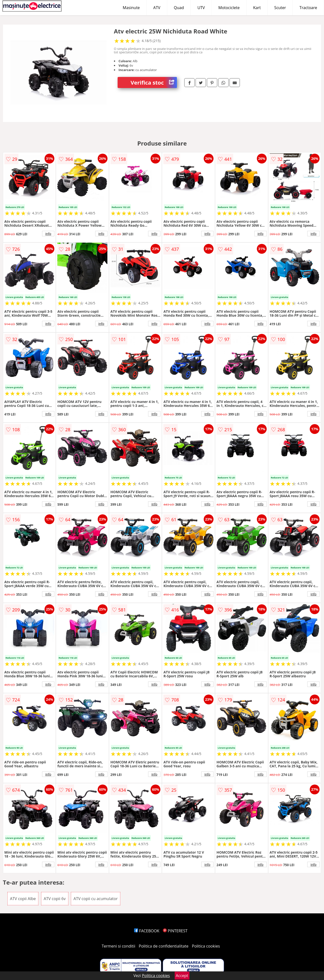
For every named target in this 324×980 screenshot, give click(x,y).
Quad (179, 8)
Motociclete (229, 8)
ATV (157, 8)
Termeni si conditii (118, 946)
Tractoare (308, 8)
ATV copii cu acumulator (96, 899)
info (48, 234)
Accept (182, 976)
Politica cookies (206, 946)
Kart (257, 8)
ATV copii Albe (23, 899)
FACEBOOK (147, 931)
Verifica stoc (154, 82)
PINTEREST (175, 931)
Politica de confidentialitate (164, 946)
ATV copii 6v (55, 899)
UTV (201, 8)
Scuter (280, 8)
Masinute (131, 8)
